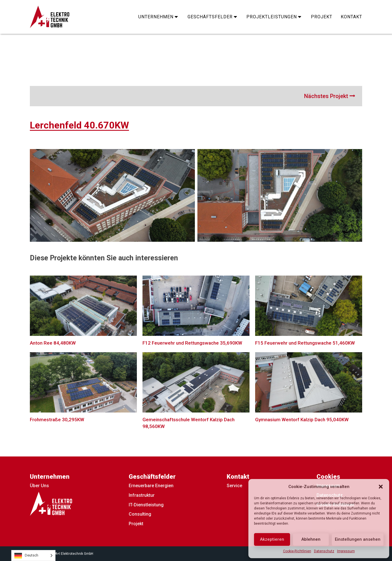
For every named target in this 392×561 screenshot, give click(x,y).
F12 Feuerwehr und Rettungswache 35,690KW (192, 343)
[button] (381, 487)
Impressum (346, 551)
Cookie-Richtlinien (297, 551)
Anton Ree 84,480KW (53, 343)
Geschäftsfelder (213, 17)
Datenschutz (324, 551)
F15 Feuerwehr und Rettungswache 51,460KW (305, 343)
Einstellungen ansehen (358, 539)
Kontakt (351, 17)
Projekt (322, 17)
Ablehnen (311, 539)
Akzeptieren (272, 539)
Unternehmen (159, 17)
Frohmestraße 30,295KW (57, 420)
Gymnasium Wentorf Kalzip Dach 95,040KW (302, 420)
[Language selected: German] (33, 556)
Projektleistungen (274, 17)
